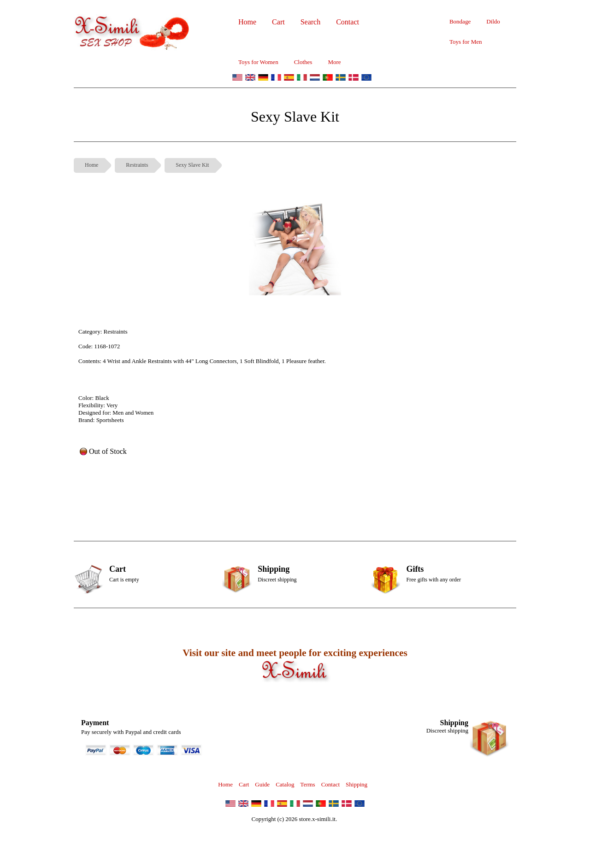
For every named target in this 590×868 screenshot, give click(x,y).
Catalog (285, 784)
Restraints (137, 165)
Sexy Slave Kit (192, 165)
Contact (330, 784)
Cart (244, 784)
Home (91, 165)
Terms (307, 784)
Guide (262, 784)
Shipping (357, 784)
